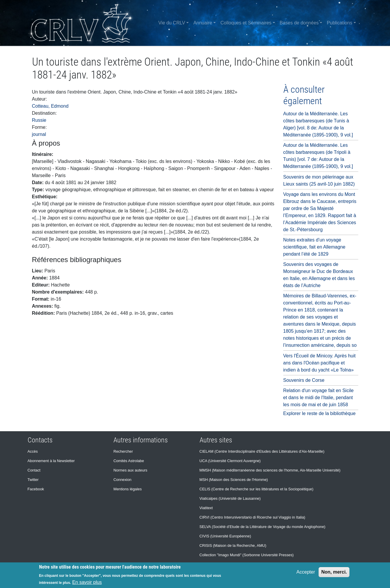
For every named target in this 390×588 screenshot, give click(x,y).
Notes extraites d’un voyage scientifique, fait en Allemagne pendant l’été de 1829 (314, 247)
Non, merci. (334, 572)
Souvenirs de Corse (304, 380)
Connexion (122, 480)
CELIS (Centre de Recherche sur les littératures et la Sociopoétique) (257, 489)
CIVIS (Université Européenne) (225, 536)
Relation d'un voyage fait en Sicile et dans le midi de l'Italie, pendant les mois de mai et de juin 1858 (319, 398)
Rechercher (123, 451)
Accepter (306, 572)
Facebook (36, 489)
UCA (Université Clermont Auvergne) (230, 461)
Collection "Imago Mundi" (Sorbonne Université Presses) (247, 555)
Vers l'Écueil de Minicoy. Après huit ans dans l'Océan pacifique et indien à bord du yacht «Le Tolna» (319, 363)
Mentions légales (128, 489)
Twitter (33, 480)
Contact (34, 470)
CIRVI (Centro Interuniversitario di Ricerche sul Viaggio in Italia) (252, 517)
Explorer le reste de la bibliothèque (319, 413)
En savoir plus (87, 582)
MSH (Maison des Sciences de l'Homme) (234, 480)
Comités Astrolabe (129, 461)
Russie (39, 120)
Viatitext (206, 508)
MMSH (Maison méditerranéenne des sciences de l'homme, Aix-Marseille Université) (270, 470)
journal (39, 134)
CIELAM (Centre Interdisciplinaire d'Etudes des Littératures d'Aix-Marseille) (262, 451)
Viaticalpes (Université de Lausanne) (230, 498)
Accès (33, 451)
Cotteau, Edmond (50, 106)
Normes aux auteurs (130, 470)
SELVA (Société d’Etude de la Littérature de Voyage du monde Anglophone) (263, 527)
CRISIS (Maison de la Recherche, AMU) (233, 545)
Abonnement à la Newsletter (51, 461)
